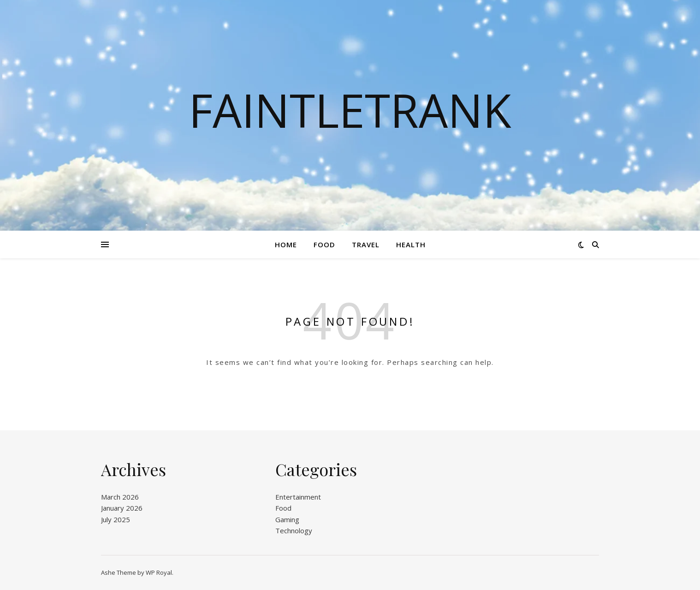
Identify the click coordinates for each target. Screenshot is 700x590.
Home (286, 244)
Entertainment (298, 497)
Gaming (287, 519)
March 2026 (120, 497)
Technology (294, 530)
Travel (366, 244)
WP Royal (159, 572)
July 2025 (116, 519)
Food (324, 244)
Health (411, 244)
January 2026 (122, 508)
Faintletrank (350, 110)
